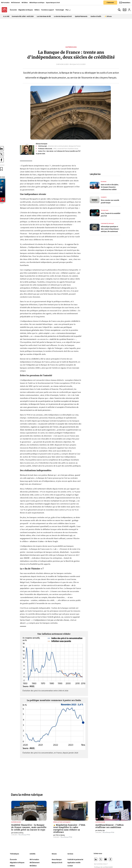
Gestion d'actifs (96, 16)
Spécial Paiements (81, 16)
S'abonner (110, 2)
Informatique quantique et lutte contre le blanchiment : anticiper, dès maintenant (110, 229)
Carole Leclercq (17, 833)
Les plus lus (95, 174)
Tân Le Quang (59, 835)
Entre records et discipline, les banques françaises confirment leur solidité (110, 187)
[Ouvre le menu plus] (70, 10)
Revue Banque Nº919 (24, 835)
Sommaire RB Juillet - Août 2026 (23, 16)
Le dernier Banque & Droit (63, 16)
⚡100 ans (108, 16)
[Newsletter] (125, 3)
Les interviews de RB (44, 16)
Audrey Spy (100, 830)
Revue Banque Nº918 (66, 837)
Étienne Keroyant (42, 144)
